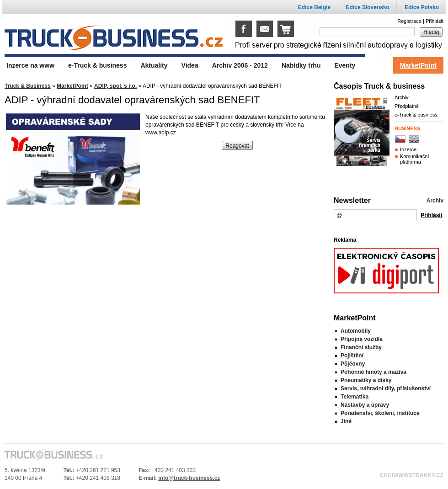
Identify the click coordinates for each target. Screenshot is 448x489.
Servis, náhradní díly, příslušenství (386, 388)
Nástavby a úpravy (365, 405)
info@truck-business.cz (189, 478)
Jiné (346, 421)
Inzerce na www (30, 65)
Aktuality (154, 65)
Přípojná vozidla (362, 339)
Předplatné (407, 106)
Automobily (356, 331)
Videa (190, 65)
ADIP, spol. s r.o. (115, 86)
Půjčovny (353, 364)
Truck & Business (28, 86)
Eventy (345, 65)
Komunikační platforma (415, 159)
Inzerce (408, 149)
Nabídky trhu (301, 65)
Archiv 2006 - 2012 (240, 65)
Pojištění (352, 356)
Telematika (355, 397)
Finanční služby (361, 347)
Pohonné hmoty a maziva (373, 372)
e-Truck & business (416, 115)
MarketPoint (72, 86)
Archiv (402, 97)
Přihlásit (435, 21)
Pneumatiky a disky (366, 380)
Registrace (409, 21)
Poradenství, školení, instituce (380, 413)
